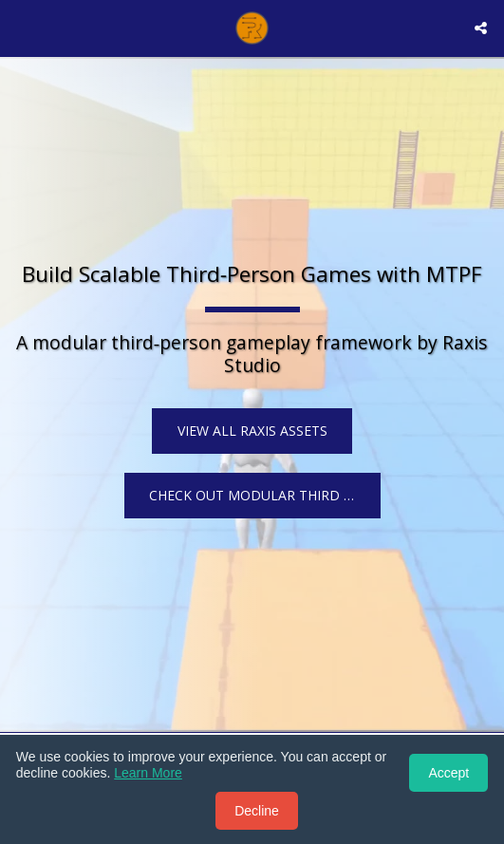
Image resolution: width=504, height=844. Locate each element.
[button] (21, 27)
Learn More (148, 773)
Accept (448, 773)
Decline (257, 811)
